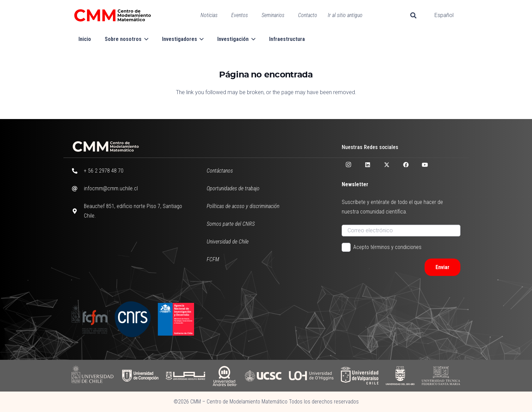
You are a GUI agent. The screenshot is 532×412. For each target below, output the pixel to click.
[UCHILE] (93, 376)
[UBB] (401, 376)
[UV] (360, 376)
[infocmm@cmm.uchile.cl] (78, 189)
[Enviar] (442, 267)
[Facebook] (406, 165)
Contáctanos (220, 171)
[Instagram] (349, 165)
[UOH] (311, 376)
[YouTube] (425, 165)
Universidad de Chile (228, 242)
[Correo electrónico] (401, 231)
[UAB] (225, 376)
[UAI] (186, 376)
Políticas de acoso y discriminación (243, 206)
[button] (413, 15)
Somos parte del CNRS (231, 224)
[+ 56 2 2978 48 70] (78, 171)
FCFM (213, 259)
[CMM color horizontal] (113, 15)
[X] (387, 165)
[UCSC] (263, 376)
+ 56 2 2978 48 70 (104, 171)
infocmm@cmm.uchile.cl (111, 188)
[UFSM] (441, 376)
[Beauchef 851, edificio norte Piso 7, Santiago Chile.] (78, 211)
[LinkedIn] (368, 165)
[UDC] (140, 376)
